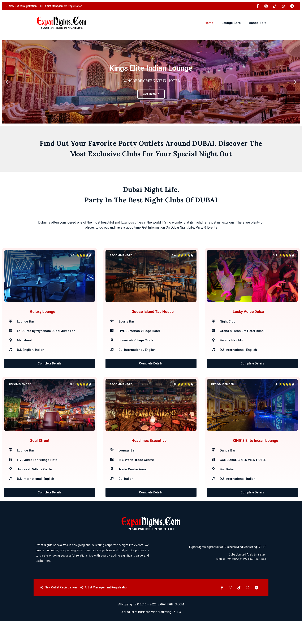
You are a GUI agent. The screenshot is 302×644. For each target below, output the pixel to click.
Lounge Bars (231, 23)
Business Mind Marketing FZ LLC (245, 570)
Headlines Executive (149, 457)
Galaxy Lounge (43, 317)
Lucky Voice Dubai (249, 317)
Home (209, 23)
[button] (7, 82)
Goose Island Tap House (153, 317)
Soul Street (40, 457)
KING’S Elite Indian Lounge (255, 457)
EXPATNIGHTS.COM (171, 627)
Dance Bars (258, 23)
